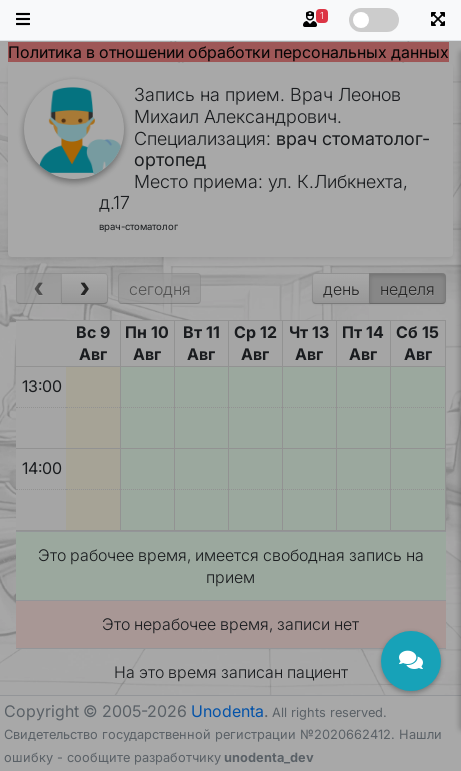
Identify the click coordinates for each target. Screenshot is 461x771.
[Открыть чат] (411, 661)
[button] (23, 20)
